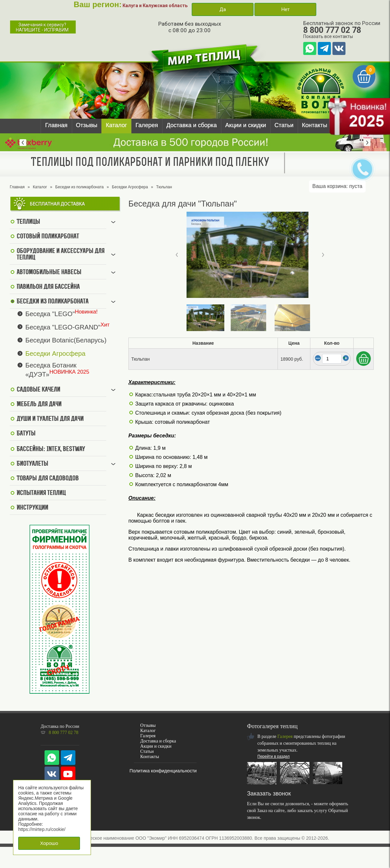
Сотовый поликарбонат (48, 237)
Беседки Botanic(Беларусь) (66, 340)
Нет (285, 9)
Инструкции (32, 508)
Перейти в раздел (273, 756)
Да (223, 9)
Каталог (116, 125)
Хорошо (49, 843)
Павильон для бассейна (48, 287)
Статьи (284, 125)
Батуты (26, 434)
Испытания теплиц (41, 493)
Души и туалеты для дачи (50, 419)
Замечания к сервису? (42, 27)
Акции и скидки (246, 125)
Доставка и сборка (192, 125)
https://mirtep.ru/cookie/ (42, 829)
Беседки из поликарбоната (79, 187)
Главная (56, 125)
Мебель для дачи (39, 405)
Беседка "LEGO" (50, 314)
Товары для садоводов (48, 479)
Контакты (315, 125)
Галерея (147, 125)
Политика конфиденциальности (163, 771)
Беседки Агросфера (130, 187)
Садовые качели (38, 390)
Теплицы (28, 222)
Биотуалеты (32, 464)
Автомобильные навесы (49, 273)
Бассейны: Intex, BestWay (51, 449)
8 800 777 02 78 (332, 30)
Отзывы (87, 125)
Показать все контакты (328, 36)
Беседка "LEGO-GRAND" (63, 327)
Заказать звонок (269, 794)
